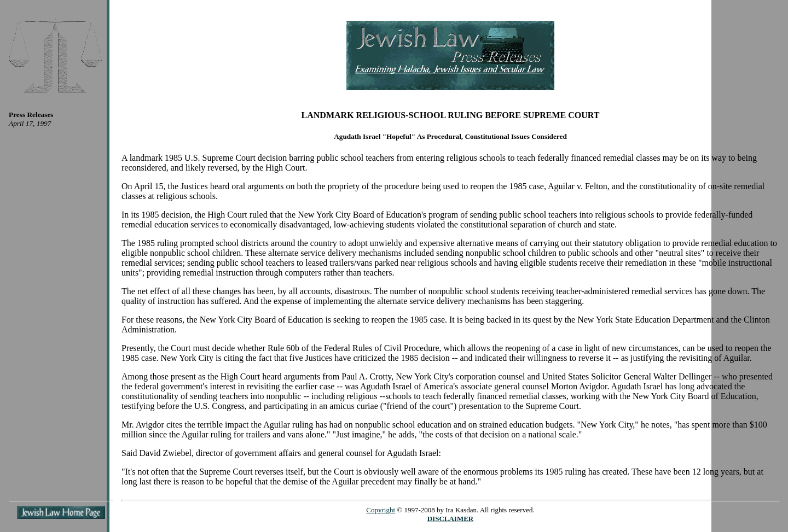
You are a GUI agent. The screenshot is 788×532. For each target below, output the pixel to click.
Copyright (381, 510)
